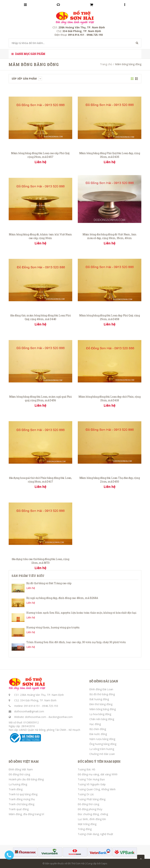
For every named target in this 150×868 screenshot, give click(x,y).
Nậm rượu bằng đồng (102, 739)
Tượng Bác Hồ (86, 769)
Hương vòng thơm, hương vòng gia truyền (53, 627)
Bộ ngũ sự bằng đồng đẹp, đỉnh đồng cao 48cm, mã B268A (62, 598)
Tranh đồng (16, 789)
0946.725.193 (50, 706)
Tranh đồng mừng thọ (22, 799)
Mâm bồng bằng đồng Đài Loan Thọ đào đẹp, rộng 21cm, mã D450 (110, 480)
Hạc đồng (95, 724)
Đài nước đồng (98, 734)
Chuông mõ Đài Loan (102, 754)
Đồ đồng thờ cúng (19, 774)
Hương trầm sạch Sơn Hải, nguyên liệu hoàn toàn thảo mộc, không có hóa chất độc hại (81, 613)
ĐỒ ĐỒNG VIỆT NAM (24, 762)
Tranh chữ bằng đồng (21, 804)
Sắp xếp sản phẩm (27, 79)
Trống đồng (85, 829)
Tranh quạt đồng (19, 809)
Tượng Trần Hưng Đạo (91, 779)
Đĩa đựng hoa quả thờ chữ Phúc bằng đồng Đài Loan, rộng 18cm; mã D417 (40, 480)
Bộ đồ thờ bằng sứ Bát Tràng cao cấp (49, 583)
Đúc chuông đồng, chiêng (93, 814)
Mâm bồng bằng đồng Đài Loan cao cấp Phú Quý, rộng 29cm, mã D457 (40, 155)
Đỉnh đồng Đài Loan (101, 689)
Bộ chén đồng (98, 729)
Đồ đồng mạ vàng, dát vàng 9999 (98, 774)
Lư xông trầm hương (102, 749)
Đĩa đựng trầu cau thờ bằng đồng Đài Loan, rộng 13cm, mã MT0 (41, 561)
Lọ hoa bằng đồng (100, 714)
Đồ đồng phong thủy (90, 809)
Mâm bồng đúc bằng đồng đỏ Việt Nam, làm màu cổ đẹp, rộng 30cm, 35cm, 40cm (110, 236)
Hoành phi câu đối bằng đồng (26, 779)
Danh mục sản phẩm (28, 54)
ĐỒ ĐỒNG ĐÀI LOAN (104, 681)
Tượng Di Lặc (86, 794)
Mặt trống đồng (87, 824)
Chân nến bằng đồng (102, 719)
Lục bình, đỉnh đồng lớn (92, 819)
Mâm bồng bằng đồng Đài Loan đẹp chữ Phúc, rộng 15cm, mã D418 (110, 398)
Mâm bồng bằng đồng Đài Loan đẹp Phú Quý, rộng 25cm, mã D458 (110, 317)
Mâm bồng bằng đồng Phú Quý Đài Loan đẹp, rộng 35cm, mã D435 (110, 155)
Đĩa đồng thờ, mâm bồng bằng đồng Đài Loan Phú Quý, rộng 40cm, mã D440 (41, 317)
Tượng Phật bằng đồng (92, 799)
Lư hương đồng (18, 784)
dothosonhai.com (36, 717)
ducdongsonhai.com (61, 717)
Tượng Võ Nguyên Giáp (92, 784)
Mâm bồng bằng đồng (103, 709)
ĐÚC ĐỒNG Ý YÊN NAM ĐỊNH (99, 762)
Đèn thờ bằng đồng (101, 704)
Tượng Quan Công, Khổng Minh (97, 789)
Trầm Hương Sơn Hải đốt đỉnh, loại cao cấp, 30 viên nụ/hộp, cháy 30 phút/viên (76, 642)
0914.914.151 (32, 706)
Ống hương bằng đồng (103, 744)
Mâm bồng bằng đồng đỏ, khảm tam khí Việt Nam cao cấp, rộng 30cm (40, 236)
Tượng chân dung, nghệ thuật (95, 834)
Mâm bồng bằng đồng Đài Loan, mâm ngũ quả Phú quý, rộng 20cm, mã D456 (40, 398)
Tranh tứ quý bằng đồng (23, 794)
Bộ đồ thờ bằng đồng (102, 694)
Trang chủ (106, 64)
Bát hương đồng (99, 699)
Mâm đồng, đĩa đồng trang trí (26, 814)
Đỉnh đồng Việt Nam (21, 769)
